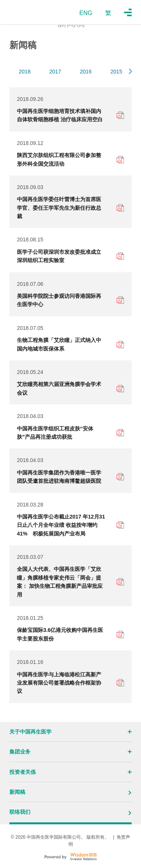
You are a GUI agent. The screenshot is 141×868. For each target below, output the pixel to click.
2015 (116, 72)
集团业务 (70, 752)
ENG (86, 13)
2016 (86, 72)
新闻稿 (70, 792)
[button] (130, 72)
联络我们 (70, 812)
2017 (55, 72)
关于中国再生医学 (70, 732)
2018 (25, 72)
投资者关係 (70, 772)
